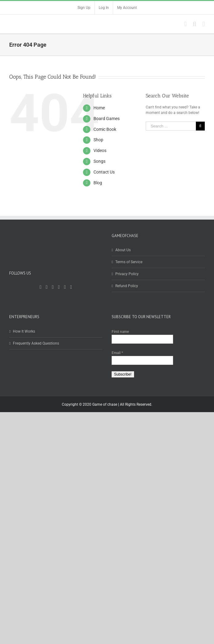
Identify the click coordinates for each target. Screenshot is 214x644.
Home (99, 108)
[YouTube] (53, 287)
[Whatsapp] (71, 287)
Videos (100, 150)
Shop (98, 140)
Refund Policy (127, 286)
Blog (98, 183)
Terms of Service (129, 262)
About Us (123, 250)
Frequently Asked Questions (36, 343)
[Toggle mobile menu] (204, 24)
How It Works (24, 331)
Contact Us (104, 172)
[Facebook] (41, 287)
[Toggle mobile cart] (185, 24)
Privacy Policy (127, 274)
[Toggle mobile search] (195, 24)
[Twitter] (47, 287)
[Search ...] (171, 126)
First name (120, 332)
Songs (99, 161)
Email (117, 353)
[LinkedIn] (65, 287)
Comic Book (105, 129)
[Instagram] (59, 287)
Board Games (107, 119)
